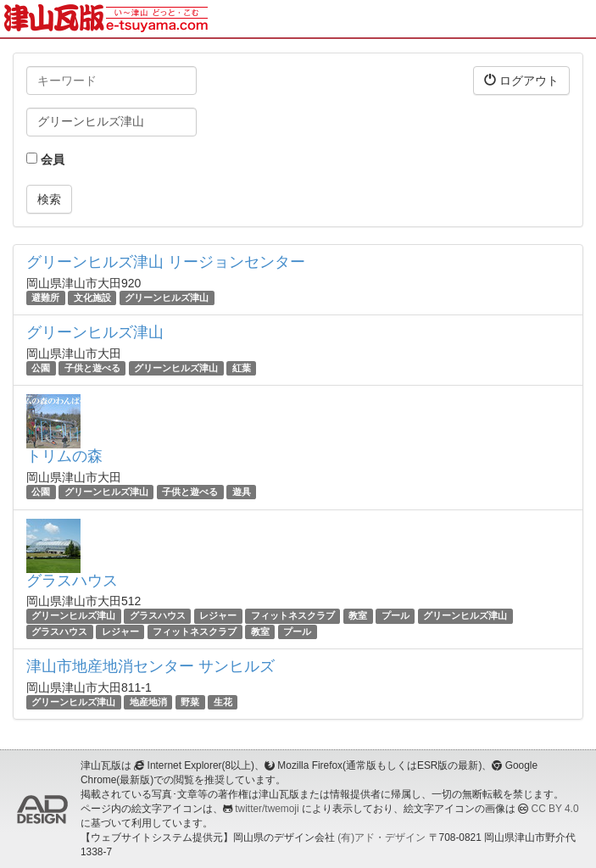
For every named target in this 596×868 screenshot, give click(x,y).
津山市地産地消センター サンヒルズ (150, 666)
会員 (45, 159)
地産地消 (148, 702)
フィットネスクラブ (293, 616)
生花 (223, 702)
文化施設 (92, 298)
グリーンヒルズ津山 (167, 298)
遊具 (242, 492)
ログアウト (521, 80)
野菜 (190, 702)
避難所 (45, 298)
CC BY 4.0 (555, 809)
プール (395, 616)
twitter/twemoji (267, 809)
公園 (41, 368)
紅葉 (242, 368)
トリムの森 (64, 456)
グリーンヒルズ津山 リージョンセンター (166, 262)
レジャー (218, 616)
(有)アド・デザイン (382, 837)
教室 (358, 616)
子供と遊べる (92, 368)
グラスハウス (72, 581)
